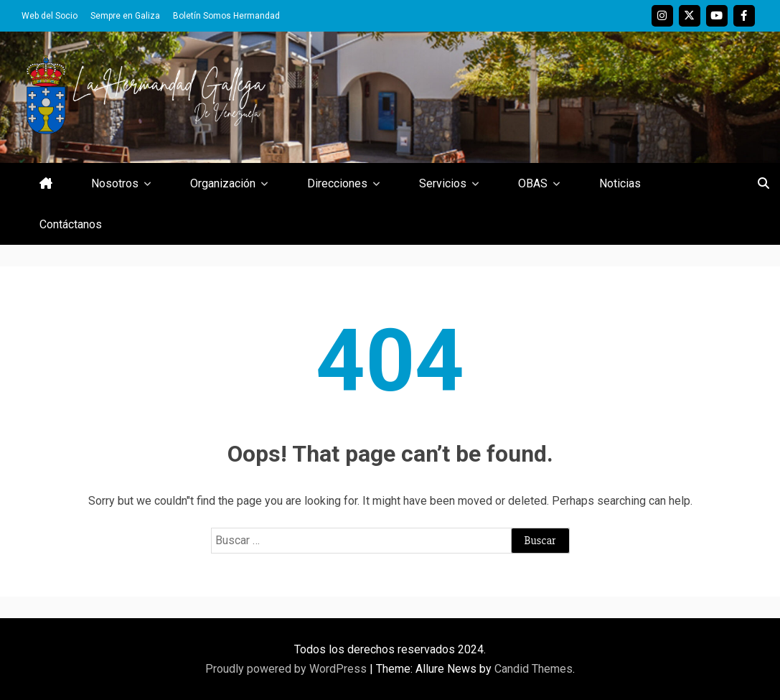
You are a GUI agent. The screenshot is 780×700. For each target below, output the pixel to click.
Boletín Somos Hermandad (226, 16)
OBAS (533, 183)
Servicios (443, 183)
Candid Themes (534, 669)
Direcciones (337, 183)
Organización (223, 183)
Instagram (662, 16)
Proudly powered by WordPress (287, 669)
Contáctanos (71, 224)
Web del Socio (50, 16)
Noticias (620, 183)
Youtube (717, 16)
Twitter (690, 16)
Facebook (744, 16)
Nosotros (115, 183)
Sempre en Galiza (125, 16)
